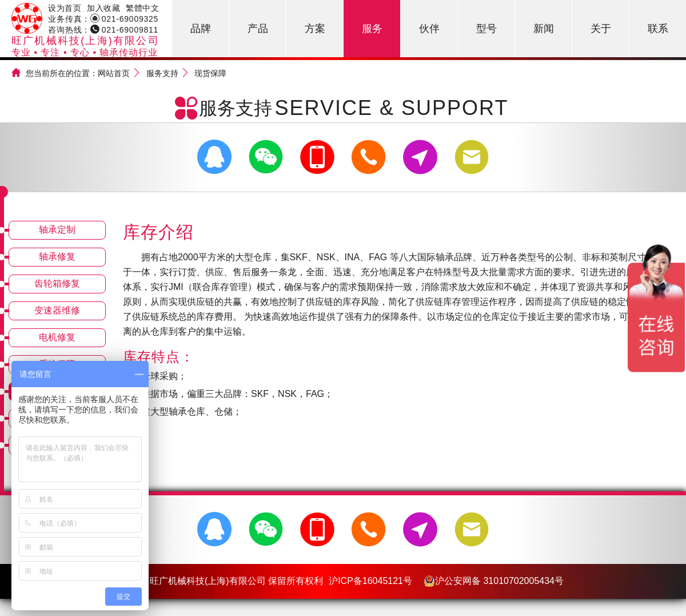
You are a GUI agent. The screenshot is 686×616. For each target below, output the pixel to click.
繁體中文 (142, 8)
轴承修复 (57, 257)
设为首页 (65, 8)
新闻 (544, 29)
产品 (258, 29)
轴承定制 (57, 230)
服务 (372, 29)
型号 (486, 29)
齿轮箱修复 (57, 283)
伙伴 (429, 29)
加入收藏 (103, 8)
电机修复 (57, 337)
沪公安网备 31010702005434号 (494, 581)
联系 (658, 29)
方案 (315, 29)
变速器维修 (57, 310)
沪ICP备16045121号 (370, 581)
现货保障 (210, 73)
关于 (601, 29)
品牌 (201, 29)
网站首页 (114, 73)
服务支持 (162, 73)
